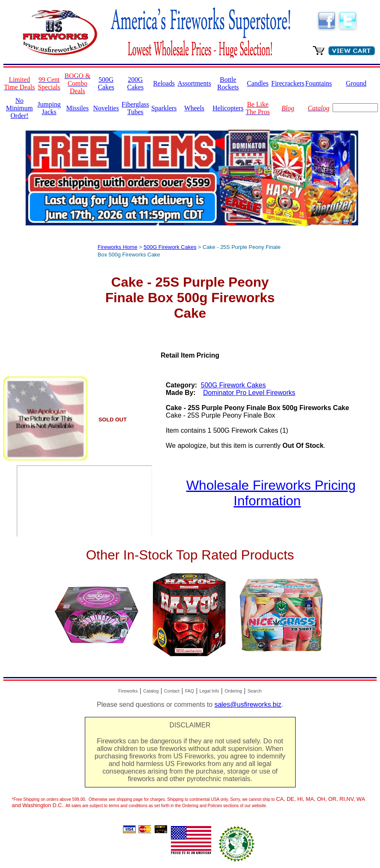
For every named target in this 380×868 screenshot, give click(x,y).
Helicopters (228, 108)
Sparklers (164, 108)
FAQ (190, 691)
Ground (356, 83)
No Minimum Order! (19, 108)
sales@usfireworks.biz (248, 705)
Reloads (164, 83)
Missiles (77, 108)
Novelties (106, 108)
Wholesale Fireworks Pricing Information (271, 493)
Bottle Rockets (228, 83)
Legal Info (209, 691)
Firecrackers (288, 83)
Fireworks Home (118, 247)
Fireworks (128, 691)
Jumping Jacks (49, 108)
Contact (172, 691)
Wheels (194, 108)
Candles (258, 83)
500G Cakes (106, 83)
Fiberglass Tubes (135, 108)
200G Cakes (135, 83)
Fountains (318, 83)
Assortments (194, 83)
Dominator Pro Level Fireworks (249, 393)
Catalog (151, 691)
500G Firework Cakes (170, 247)
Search (254, 691)
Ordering (233, 691)
